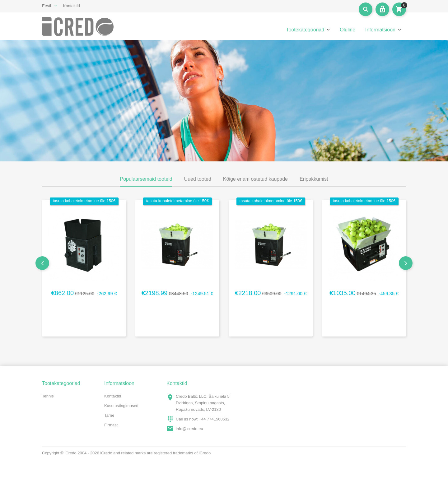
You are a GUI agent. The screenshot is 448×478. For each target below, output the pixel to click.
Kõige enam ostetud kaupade (255, 179)
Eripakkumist (314, 179)
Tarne (109, 415)
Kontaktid (72, 6)
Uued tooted (198, 179)
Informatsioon (380, 30)
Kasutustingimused (121, 406)
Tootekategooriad (305, 30)
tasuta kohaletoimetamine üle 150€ (84, 201)
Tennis (48, 396)
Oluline (348, 30)
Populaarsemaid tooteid (146, 179)
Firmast (111, 425)
